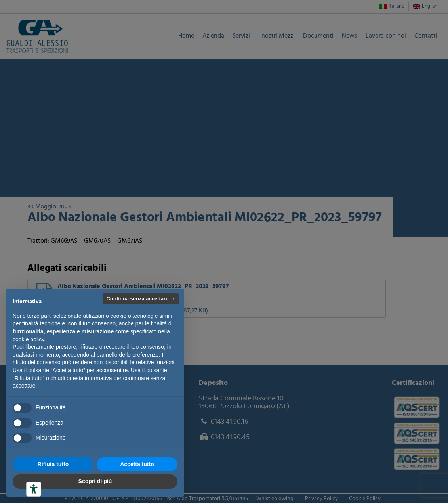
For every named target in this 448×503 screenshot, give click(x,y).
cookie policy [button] (28, 339)
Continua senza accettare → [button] (141, 299)
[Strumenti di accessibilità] (34, 489)
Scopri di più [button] (95, 481)
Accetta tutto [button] (137, 464)
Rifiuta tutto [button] (53, 464)
